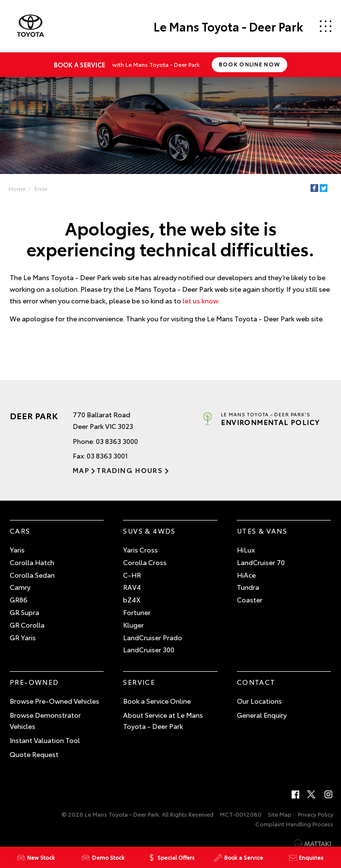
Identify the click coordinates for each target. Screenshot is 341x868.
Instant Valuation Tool (45, 740)
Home (17, 188)
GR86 (19, 600)
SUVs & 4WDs (149, 531)
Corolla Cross (145, 562)
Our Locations (259, 701)
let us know (201, 300)
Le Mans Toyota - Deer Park (228, 26)
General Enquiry (262, 715)
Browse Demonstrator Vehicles (45, 721)
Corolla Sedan (32, 575)
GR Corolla (27, 625)
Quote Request (34, 754)
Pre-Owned (34, 682)
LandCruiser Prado (153, 637)
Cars (20, 531)
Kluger (133, 625)
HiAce (246, 575)
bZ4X (132, 600)
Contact (256, 682)
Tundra (248, 587)
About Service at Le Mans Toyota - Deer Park (163, 721)
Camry (20, 587)
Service (139, 682)
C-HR (132, 575)
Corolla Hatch (32, 562)
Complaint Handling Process (294, 824)
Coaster (250, 600)
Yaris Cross (140, 550)
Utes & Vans (262, 531)
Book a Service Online (157, 701)
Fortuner (137, 612)
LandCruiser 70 (261, 562)
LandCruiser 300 (149, 649)
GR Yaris (23, 637)
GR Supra (24, 612)
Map (81, 470)
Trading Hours (130, 470)
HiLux (246, 550)
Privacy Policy (316, 814)
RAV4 (132, 587)
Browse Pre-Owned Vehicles (54, 701)
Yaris (17, 550)
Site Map (280, 814)
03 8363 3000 (117, 441)
